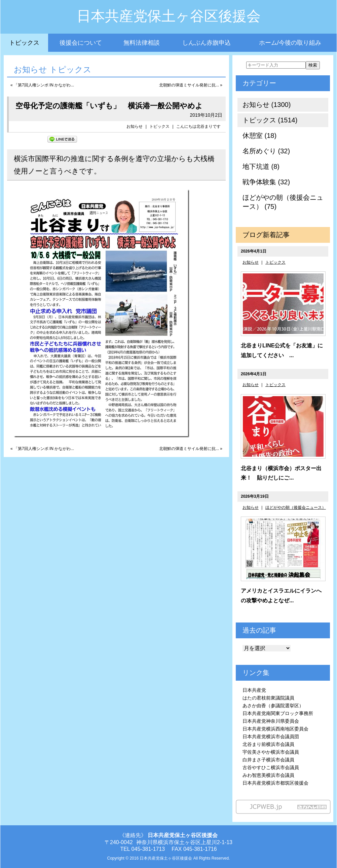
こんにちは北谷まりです (198, 126)
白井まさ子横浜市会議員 (268, 760)
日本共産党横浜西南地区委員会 (275, 729)
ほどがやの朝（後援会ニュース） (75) (283, 202)
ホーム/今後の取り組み (290, 43)
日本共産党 (254, 690)
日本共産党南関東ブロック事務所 (278, 713)
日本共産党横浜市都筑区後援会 (275, 783)
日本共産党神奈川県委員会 (271, 721)
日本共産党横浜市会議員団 (271, 737)
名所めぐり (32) (266, 151)
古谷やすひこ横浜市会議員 (271, 767)
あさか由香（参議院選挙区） (273, 706)
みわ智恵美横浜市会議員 (268, 775)
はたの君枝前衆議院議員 (268, 698)
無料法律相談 (142, 43)
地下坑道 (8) (261, 166)
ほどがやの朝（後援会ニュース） (296, 507)
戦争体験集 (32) (266, 182)
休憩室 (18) (259, 136)
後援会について (81, 43)
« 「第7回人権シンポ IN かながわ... (42, 85)
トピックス (24, 43)
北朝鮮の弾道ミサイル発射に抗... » (191, 85)
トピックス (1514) (270, 120)
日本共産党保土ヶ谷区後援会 (169, 16)
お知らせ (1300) (267, 105)
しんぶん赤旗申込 (207, 43)
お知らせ (135, 126)
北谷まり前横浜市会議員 (268, 744)
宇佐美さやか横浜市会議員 (271, 752)
